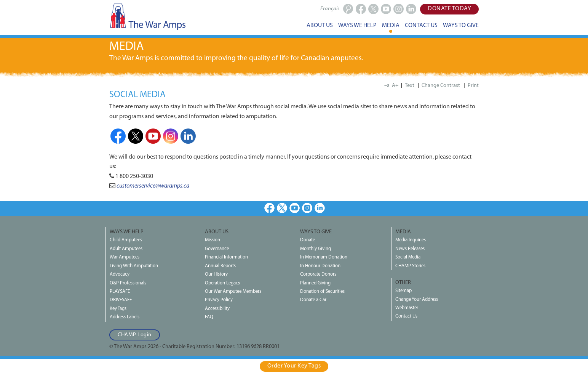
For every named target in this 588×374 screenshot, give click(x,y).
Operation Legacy (223, 283)
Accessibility (217, 309)
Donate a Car (313, 300)
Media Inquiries (411, 240)
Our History (216, 274)
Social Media (408, 257)
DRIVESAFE (121, 300)
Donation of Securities (322, 291)
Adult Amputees (126, 249)
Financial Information (226, 257)
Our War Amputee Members (233, 291)
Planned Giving (315, 283)
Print (473, 86)
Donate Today (449, 9)
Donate (308, 240)
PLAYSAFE (120, 291)
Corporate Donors (318, 274)
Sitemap (403, 291)
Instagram (171, 136)
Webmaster (407, 308)
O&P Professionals (128, 283)
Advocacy (120, 274)
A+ (395, 86)
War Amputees (125, 257)
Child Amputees (126, 240)
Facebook (118, 136)
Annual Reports (220, 266)
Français (330, 9)
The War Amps (147, 16)
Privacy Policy (219, 300)
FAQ (209, 317)
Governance (217, 249)
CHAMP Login (135, 335)
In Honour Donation (320, 266)
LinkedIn (188, 136)
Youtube (153, 136)
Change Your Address (417, 299)
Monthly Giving (316, 249)
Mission (213, 240)
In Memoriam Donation (324, 257)
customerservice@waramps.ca (153, 186)
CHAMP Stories (410, 266)
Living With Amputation (134, 266)
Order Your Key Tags (294, 366)
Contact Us (406, 316)
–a (387, 86)
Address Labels (125, 317)
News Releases (410, 249)
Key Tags (118, 309)
